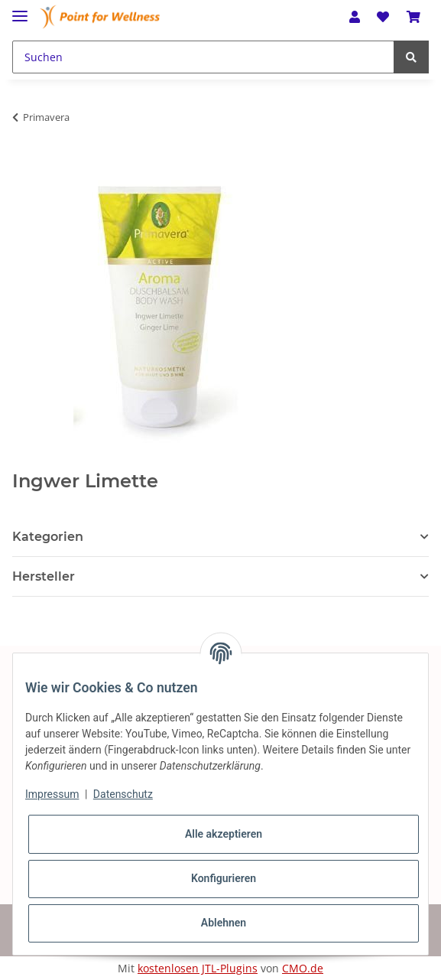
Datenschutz (123, 794)
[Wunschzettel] (383, 17)
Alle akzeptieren (224, 834)
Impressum (52, 794)
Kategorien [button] (48, 537)
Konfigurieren (224, 878)
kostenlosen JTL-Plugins (198, 968)
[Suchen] (203, 57)
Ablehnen (224, 923)
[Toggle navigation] (20, 10)
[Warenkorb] (413, 17)
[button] (355, 17)
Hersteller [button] (44, 576)
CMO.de (303, 968)
